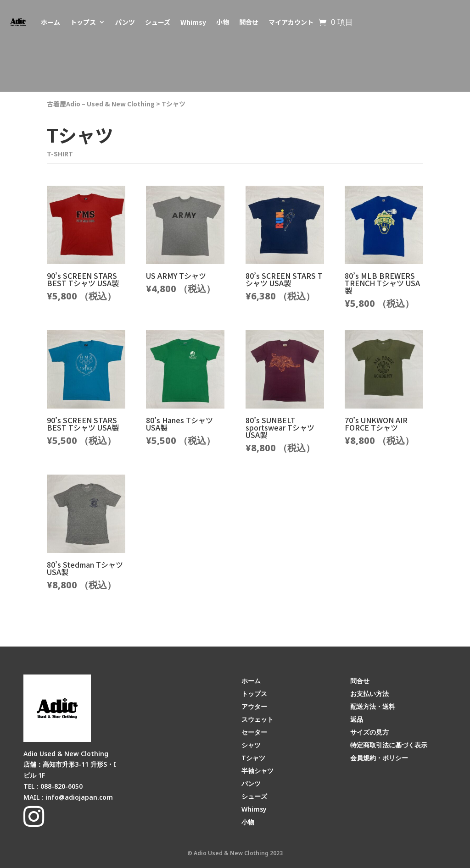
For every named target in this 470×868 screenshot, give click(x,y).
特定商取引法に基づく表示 (389, 745)
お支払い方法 (369, 694)
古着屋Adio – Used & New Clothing (101, 104)
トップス (83, 22)
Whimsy (193, 22)
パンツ (125, 22)
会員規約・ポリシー (379, 758)
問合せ (249, 22)
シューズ (158, 22)
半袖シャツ (257, 771)
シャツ (251, 745)
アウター (254, 706)
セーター (254, 732)
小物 (223, 22)
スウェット (257, 719)
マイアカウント (291, 22)
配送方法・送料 (373, 706)
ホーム (50, 22)
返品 (357, 719)
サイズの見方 (369, 732)
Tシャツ (173, 104)
